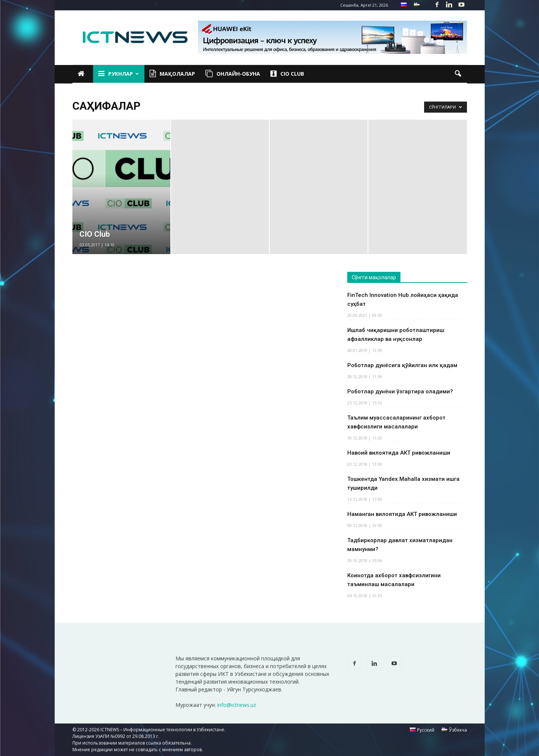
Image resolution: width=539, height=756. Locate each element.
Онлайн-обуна (233, 74)
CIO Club (287, 74)
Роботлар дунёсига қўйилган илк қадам (402, 365)
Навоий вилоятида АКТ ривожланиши (399, 453)
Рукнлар (119, 74)
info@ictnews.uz (237, 705)
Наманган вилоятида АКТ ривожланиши (402, 514)
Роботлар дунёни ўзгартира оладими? (400, 391)
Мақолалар (172, 74)
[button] (458, 74)
